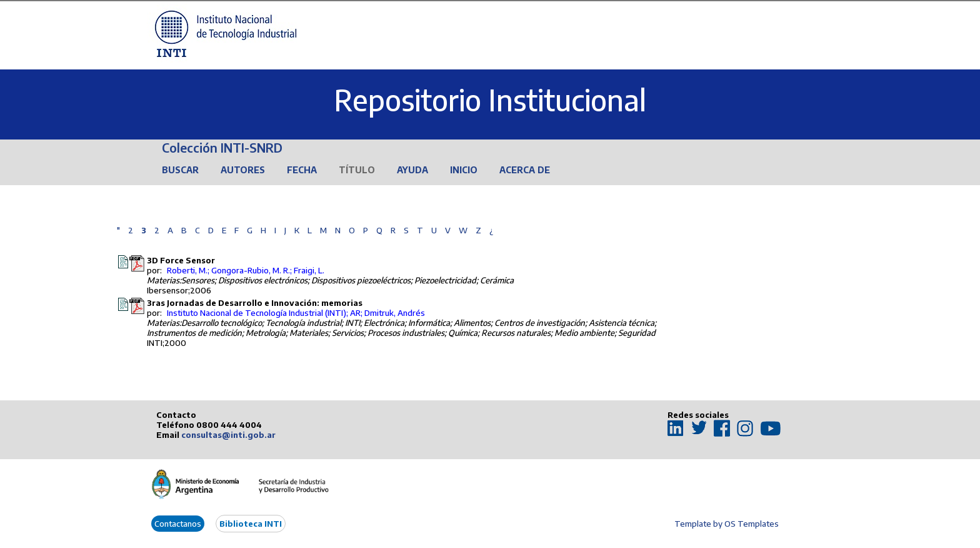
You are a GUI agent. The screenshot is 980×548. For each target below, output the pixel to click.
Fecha (302, 170)
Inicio (464, 170)
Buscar (180, 170)
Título (357, 170)
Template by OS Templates (727, 524)
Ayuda (412, 170)
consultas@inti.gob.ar (228, 435)
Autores (243, 170)
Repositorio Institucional (490, 100)
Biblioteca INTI (251, 524)
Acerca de (525, 170)
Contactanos (178, 524)
